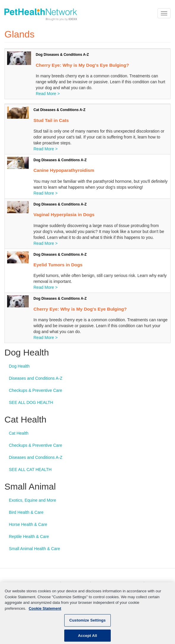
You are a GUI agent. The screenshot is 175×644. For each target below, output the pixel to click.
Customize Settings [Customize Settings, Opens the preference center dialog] (87, 623)
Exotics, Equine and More (33, 500)
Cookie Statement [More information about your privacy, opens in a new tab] (45, 611)
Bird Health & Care (26, 512)
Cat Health (19, 433)
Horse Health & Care (28, 524)
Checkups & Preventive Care (36, 390)
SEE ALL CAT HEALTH (30, 469)
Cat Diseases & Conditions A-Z (60, 110)
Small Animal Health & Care (34, 549)
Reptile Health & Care (29, 537)
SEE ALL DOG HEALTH (31, 402)
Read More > (48, 94)
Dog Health (19, 366)
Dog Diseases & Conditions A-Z (62, 55)
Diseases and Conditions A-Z (36, 378)
